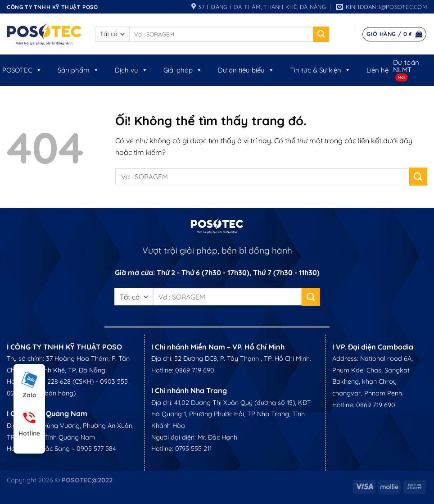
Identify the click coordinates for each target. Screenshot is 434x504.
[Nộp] (321, 34)
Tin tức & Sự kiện (320, 70)
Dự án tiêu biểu (246, 70)
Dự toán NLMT (406, 66)
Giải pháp (183, 70)
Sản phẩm (78, 70)
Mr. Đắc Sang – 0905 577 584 (73, 449)
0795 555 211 (193, 449)
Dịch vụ (131, 70)
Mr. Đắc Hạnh (217, 437)
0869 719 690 (195, 370)
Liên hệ (377, 70)
